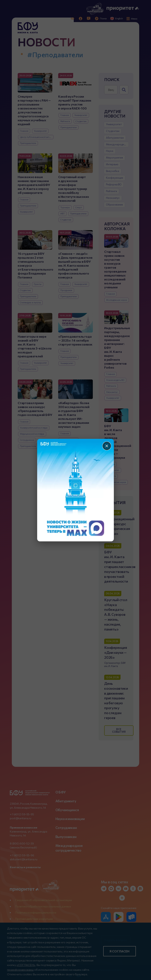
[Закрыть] (107, 446)
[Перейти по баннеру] (76, 490)
